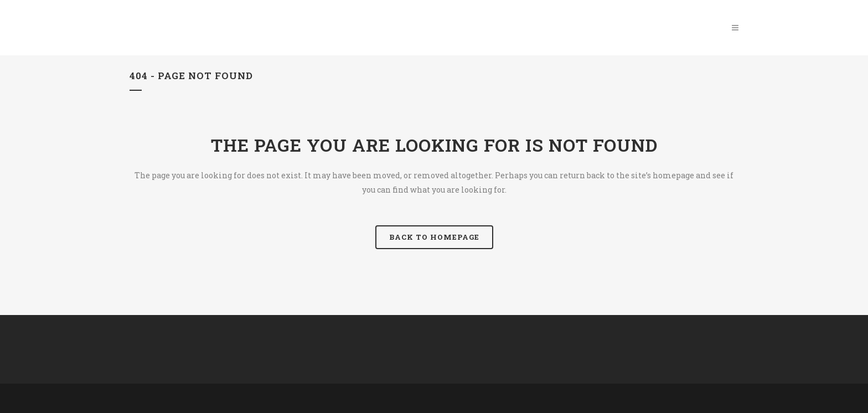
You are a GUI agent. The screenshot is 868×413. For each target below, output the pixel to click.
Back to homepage (434, 237)
